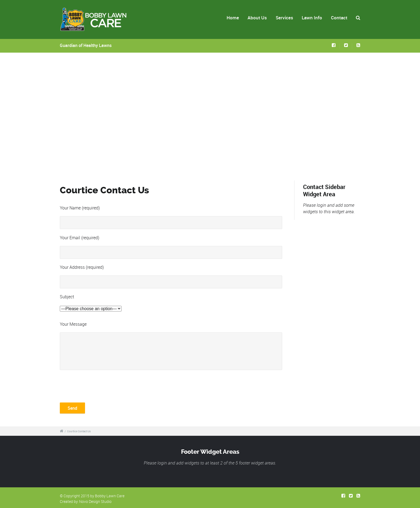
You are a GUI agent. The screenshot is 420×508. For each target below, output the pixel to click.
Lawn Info (312, 18)
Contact (339, 18)
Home (233, 18)
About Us (257, 18)
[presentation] (101, 386)
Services (284, 18)
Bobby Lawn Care (110, 496)
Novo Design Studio (95, 501)
